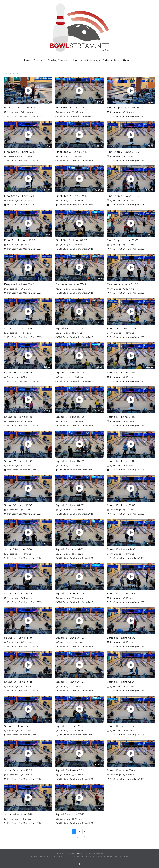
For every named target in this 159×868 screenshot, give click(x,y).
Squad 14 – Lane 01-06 (121, 593)
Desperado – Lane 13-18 (19, 284)
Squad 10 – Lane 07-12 (70, 770)
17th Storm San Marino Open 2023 (24, 116)
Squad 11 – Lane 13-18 (18, 726)
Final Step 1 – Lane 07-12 (71, 240)
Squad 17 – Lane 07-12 (70, 461)
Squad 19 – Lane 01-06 (121, 373)
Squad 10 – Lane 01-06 (121, 770)
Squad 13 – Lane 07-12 (70, 638)
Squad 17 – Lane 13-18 (18, 461)
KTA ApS (81, 853)
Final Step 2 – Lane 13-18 (20, 196)
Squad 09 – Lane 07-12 (70, 814)
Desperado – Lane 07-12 (71, 284)
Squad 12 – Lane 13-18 (18, 682)
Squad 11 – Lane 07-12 (69, 726)
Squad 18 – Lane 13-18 (18, 417)
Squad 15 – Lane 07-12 (70, 549)
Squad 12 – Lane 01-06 (121, 682)
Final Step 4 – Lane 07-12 (71, 108)
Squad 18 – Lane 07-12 (70, 417)
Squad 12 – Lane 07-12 (70, 682)
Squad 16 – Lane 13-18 (18, 505)
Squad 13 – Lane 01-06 (121, 638)
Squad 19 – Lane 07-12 (70, 373)
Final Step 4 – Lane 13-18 (20, 108)
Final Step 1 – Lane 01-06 (123, 240)
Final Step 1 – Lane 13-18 (20, 240)
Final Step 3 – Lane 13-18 (20, 152)
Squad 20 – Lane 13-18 (18, 328)
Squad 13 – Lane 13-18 (18, 638)
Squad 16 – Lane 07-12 (70, 505)
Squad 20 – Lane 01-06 (121, 328)
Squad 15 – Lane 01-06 (121, 549)
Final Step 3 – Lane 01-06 (123, 152)
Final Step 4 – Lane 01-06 (123, 108)
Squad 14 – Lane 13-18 (18, 593)
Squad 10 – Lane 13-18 (18, 770)
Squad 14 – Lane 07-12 (70, 593)
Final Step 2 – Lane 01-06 (123, 196)
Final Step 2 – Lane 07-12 (71, 196)
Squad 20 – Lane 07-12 (70, 328)
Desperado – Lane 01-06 (122, 284)
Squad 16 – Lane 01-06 (121, 505)
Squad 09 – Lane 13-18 (18, 814)
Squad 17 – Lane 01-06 (121, 461)
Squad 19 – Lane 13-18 (18, 373)
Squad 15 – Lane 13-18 (18, 549)
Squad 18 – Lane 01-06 (121, 417)
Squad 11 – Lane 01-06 (121, 726)
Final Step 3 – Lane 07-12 (71, 152)
